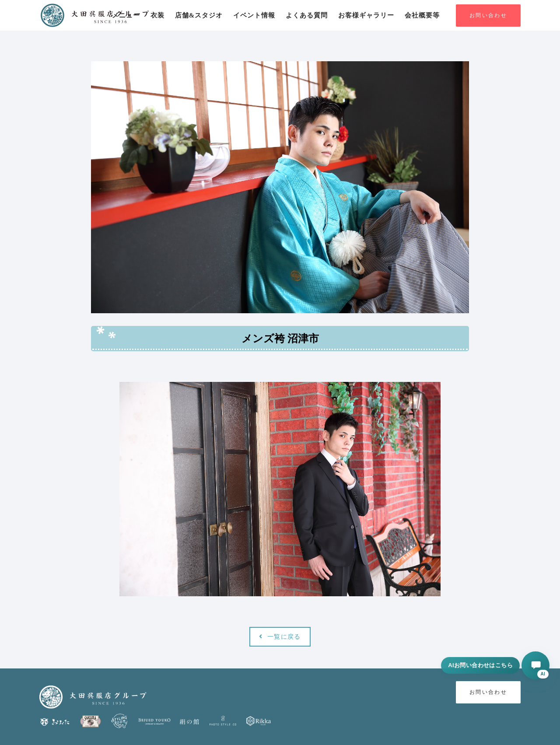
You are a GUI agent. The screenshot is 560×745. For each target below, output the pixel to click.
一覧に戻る (280, 637)
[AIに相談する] (535, 665)
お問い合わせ (488, 16)
